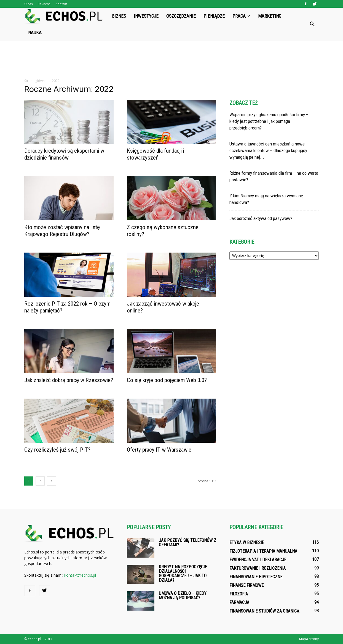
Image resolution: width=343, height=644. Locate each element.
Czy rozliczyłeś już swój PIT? (57, 450)
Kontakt (61, 4)
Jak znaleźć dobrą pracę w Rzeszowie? (69, 380)
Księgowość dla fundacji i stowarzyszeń (156, 154)
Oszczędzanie (181, 16)
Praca (241, 16)
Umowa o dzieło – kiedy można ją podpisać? (183, 596)
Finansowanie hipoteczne (256, 577)
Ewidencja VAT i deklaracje (258, 560)
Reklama (44, 4)
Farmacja (239, 602)
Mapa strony (309, 639)
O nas (28, 4)
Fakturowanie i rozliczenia (258, 568)
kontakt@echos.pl (80, 575)
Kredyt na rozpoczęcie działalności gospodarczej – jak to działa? (183, 573)
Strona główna (35, 81)
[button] (312, 24)
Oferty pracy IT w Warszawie (159, 450)
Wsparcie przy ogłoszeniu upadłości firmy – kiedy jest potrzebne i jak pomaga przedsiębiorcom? (269, 121)
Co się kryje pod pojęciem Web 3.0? (167, 380)
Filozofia (239, 594)
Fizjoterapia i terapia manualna (263, 551)
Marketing (270, 16)
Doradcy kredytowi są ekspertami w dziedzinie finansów (64, 154)
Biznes (119, 16)
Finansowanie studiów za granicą (264, 611)
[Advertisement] (171, 60)
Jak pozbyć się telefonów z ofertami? (187, 543)
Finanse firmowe (246, 585)
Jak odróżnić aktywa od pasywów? (261, 218)
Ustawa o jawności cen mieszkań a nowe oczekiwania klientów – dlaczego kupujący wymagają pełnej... (268, 150)
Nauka (35, 33)
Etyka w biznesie (247, 543)
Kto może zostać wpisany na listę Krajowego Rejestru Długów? (62, 231)
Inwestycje (146, 16)
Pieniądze (214, 16)
